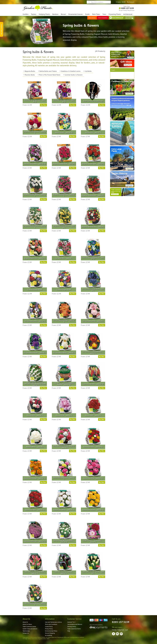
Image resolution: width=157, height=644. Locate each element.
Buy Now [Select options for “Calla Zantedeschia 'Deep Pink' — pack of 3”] (43, 577)
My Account (131, 2)
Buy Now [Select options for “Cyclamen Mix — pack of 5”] (73, 262)
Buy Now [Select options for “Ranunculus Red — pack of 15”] (43, 514)
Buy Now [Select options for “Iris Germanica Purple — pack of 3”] (43, 357)
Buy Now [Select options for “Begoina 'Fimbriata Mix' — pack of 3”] (43, 136)
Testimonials (26, 631)
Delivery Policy (72, 627)
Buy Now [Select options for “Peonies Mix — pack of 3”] (43, 419)
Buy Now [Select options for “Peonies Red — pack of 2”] (102, 419)
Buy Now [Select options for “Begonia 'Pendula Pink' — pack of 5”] (73, 199)
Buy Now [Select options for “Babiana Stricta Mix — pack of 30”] (43, 168)
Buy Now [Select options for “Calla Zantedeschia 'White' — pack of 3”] (102, 577)
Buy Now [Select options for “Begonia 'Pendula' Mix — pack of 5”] (102, 231)
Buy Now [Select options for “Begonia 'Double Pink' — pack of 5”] (73, 168)
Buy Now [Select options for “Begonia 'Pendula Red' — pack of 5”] (102, 199)
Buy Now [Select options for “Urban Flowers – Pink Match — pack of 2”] (102, 545)
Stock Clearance (103, 18)
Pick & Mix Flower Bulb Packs (50, 75)
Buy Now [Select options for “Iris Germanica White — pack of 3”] (73, 357)
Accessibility (49, 635)
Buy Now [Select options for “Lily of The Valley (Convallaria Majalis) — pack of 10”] (73, 388)
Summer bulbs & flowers (74, 75)
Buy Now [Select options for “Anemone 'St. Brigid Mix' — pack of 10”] (43, 105)
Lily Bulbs (88, 71)
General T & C (71, 622)
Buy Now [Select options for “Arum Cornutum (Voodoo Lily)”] (102, 105)
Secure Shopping (50, 633)
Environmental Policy (51, 631)
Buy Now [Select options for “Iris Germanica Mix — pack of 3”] (43, 325)
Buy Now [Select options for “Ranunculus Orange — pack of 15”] (43, 482)
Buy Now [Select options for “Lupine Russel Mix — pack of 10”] (102, 388)
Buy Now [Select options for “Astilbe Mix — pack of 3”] (102, 136)
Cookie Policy (49, 627)
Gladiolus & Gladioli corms (71, 71)
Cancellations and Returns (75, 624)
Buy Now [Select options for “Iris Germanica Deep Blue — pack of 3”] (102, 294)
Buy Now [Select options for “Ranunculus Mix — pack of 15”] (102, 451)
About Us (25, 622)
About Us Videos (27, 624)
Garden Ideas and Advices (30, 629)
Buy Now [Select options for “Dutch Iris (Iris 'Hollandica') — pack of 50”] (102, 262)
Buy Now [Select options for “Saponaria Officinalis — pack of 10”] (43, 545)
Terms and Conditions (51, 624)
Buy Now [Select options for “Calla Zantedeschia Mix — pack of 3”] (43, 608)
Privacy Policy (49, 629)
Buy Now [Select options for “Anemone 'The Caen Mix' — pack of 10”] (73, 105)
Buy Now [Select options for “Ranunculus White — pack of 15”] (73, 514)
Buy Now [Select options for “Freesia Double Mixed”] (43, 294)
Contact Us (26, 633)
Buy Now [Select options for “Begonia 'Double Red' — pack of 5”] (102, 168)
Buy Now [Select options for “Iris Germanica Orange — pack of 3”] (73, 325)
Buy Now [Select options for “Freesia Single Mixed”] (73, 294)
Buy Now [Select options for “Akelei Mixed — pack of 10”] (73, 136)
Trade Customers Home (29, 627)
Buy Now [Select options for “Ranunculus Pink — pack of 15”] (102, 482)
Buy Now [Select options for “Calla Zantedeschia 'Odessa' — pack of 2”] (73, 577)
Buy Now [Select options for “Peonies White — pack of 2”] (43, 451)
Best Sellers (92, 18)
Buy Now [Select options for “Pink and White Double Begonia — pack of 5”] (73, 451)
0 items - (121, 2)
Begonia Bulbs (30, 71)
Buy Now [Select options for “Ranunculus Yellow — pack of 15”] (102, 514)
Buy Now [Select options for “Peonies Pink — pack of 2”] (73, 419)
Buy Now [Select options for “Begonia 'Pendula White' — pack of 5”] (43, 231)
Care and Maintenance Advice (53, 622)
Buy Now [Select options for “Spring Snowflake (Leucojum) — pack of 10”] (73, 545)
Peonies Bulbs (30, 75)
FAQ (69, 631)
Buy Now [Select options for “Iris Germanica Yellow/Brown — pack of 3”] (102, 357)
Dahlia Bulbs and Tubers (48, 71)
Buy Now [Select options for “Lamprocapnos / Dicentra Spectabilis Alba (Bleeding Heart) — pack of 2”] (43, 388)
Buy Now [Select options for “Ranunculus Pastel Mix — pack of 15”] (73, 482)
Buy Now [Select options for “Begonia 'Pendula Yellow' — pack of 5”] (73, 231)
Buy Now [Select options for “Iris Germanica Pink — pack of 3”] (102, 325)
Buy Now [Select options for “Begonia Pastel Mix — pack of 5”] (43, 262)
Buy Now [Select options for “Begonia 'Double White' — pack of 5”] (43, 199)
